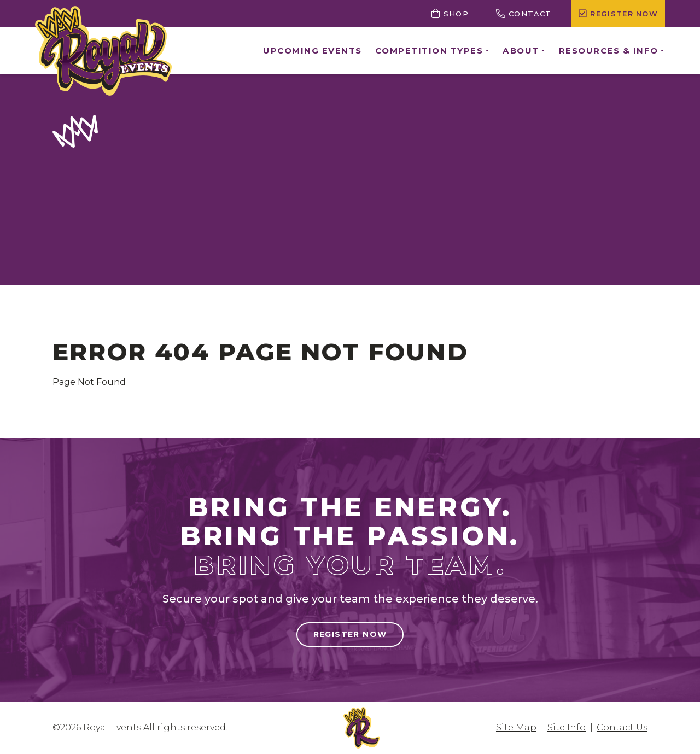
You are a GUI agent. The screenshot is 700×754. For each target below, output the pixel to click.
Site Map (516, 727)
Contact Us (622, 727)
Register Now (350, 634)
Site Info (567, 727)
